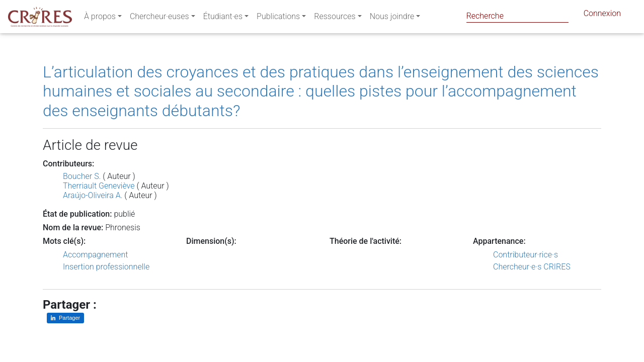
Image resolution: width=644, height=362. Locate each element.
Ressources (335, 18)
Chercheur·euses (159, 18)
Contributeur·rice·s (526, 255)
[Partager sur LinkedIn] (65, 318)
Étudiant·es (223, 18)
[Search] (517, 16)
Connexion (602, 15)
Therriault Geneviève (99, 186)
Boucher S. (82, 176)
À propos (100, 18)
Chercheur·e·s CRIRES (532, 267)
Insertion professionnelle (106, 267)
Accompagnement (95, 255)
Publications (278, 18)
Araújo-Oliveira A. (93, 195)
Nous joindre (392, 18)
